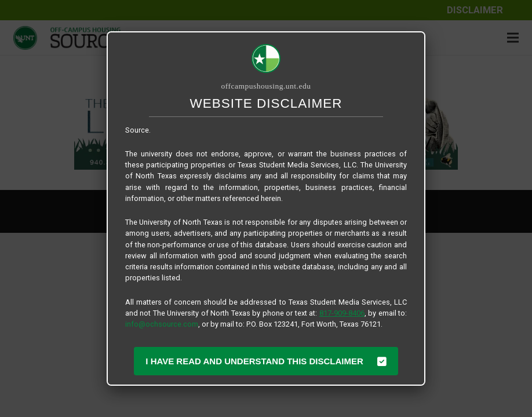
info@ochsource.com (162, 324)
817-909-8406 (342, 313)
